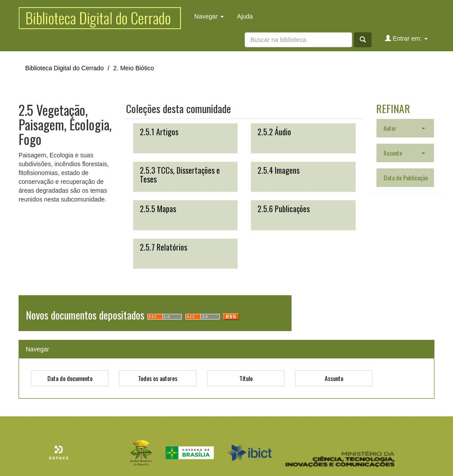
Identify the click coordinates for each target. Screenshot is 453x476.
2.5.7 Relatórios (163, 247)
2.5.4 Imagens (278, 170)
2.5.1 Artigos (159, 132)
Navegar (209, 16)
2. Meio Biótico (134, 68)
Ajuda (245, 16)
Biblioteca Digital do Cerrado (64, 68)
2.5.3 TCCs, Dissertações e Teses (180, 175)
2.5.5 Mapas (158, 209)
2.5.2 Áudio (274, 132)
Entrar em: (406, 38)
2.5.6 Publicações (284, 209)
